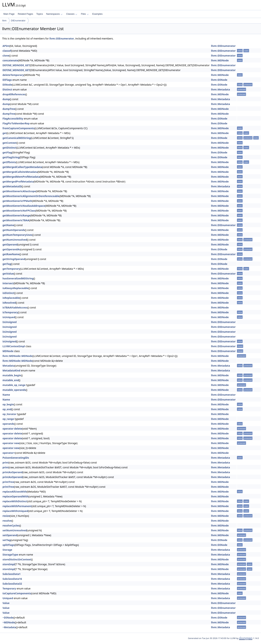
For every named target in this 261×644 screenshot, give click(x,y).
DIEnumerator (18, 21)
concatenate (10, 60)
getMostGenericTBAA (16, 220)
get (5, 133)
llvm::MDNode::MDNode (17, 356)
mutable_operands (14, 390)
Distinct (7, 89)
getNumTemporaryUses (17, 235)
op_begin (8, 404)
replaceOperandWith (16, 496)
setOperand (10, 535)
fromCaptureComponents (18, 128)
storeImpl (9, 564)
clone (6, 56)
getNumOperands (14, 230)
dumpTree (9, 109)
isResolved (9, 303)
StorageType (10, 555)
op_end (7, 409)
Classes (72, 14)
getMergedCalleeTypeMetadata (22, 167)
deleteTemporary (13, 75)
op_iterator (9, 414)
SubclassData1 (12, 574)
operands (8, 424)
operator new (11, 443)
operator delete (12, 429)
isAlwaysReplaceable (16, 288)
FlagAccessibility (13, 119)
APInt (6, 46)
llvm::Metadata (220, 89)
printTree (8, 482)
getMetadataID (12, 186)
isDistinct (8, 293)
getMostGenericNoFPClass (19, 211)
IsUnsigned (10, 322)
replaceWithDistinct (15, 501)
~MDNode (9, 622)
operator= (9, 453)
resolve (7, 521)
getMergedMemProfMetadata (21, 177)
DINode (7, 85)
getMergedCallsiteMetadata (20, 172)
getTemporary (11, 269)
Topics (40, 14)
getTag (7, 264)
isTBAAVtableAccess (15, 307)
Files (85, 14)
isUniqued (9, 317)
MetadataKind (11, 370)
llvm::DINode (219, 80)
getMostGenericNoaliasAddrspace (24, 206)
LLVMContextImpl (14, 346)
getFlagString (11, 157)
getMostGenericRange (16, 215)
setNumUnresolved (15, 530)
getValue (8, 274)
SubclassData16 (12, 579)
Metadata (9, 366)
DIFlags (7, 80)
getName (8, 225)
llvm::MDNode (220, 60)
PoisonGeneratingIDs (16, 458)
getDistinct (9, 148)
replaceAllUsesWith (15, 492)
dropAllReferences (14, 94)
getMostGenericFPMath (17, 201)
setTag (7, 540)
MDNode (8, 351)
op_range (8, 419)
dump (6, 99)
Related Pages (25, 14)
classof (7, 51)
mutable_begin (12, 375)
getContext (10, 143)
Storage (7, 550)
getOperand (10, 244)
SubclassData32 (12, 584)
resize (6, 516)
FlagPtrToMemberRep (16, 123)
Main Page (9, 14)
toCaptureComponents (17, 593)
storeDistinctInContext (17, 559)
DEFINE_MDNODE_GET (16, 65)
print (6, 462)
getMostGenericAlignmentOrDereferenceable (31, 196)
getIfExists (9, 162)
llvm (4, 21)
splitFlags (8, 545)
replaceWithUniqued (15, 511)
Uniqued (8, 598)
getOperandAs (12, 249)
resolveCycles (11, 525)
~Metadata (9, 627)
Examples (97, 14)
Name (6, 395)
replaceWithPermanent (17, 506)
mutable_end (11, 380)
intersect (8, 283)
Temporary (9, 588)
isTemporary (10, 312)
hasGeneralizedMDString (18, 278)
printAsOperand (13, 472)
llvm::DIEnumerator (62, 38)
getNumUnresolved (15, 240)
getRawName (11, 254)
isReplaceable (11, 298)
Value (6, 603)
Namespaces (54, 14)
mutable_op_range (14, 385)
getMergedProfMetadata (18, 182)
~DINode (8, 618)
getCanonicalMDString (17, 138)
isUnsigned (9, 341)
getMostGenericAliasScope (19, 191)
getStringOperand (14, 259)
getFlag (7, 152)
